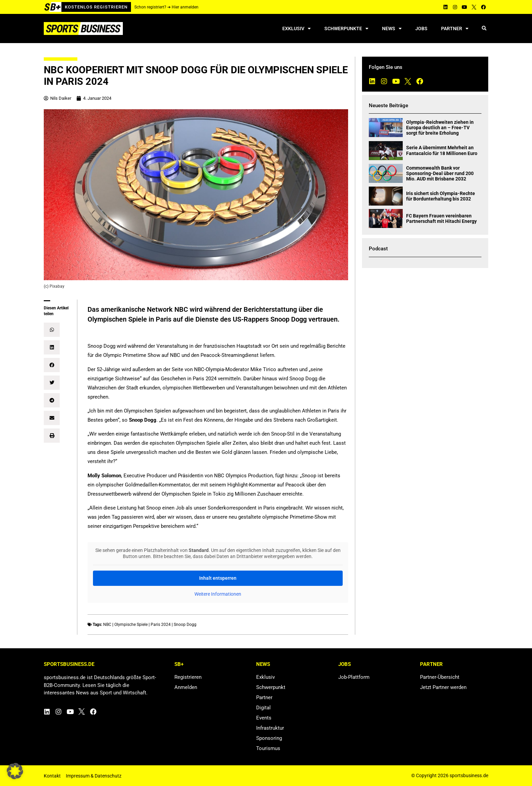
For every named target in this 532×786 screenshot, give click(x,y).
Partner (455, 28)
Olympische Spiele (131, 625)
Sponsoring (269, 738)
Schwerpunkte (346, 28)
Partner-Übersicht (440, 677)
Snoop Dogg (185, 625)
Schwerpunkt (271, 687)
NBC (107, 625)
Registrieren (188, 677)
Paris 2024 (161, 625)
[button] (484, 29)
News (392, 28)
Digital (263, 708)
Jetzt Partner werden (443, 687)
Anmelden (186, 687)
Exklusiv (297, 28)
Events (264, 718)
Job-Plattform (354, 677)
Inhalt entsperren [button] (218, 578)
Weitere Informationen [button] (218, 594)
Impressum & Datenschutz (94, 776)
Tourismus (268, 748)
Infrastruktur (270, 728)
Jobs (421, 28)
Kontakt (52, 776)
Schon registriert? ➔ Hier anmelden (166, 7)
